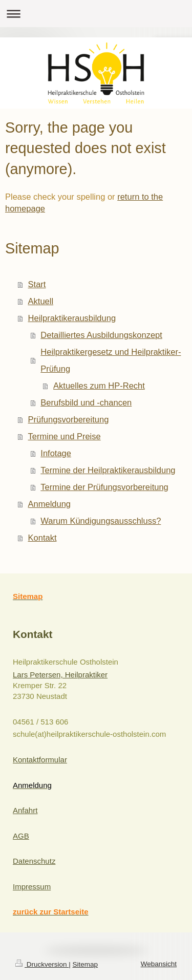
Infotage (56, 453)
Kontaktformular (40, 760)
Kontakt (42, 538)
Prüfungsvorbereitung (69, 419)
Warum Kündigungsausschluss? (101, 521)
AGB (21, 836)
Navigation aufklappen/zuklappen (96, 14)
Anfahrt (25, 810)
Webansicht (159, 964)
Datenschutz (34, 861)
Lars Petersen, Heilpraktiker (60, 675)
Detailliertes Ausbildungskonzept (101, 335)
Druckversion (42, 964)
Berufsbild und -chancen (86, 402)
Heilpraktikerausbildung (72, 318)
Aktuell (41, 301)
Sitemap (86, 964)
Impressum (32, 887)
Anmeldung (49, 504)
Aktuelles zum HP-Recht (99, 386)
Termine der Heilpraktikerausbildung (108, 470)
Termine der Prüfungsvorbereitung (104, 487)
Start (37, 284)
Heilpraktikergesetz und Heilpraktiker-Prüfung (111, 360)
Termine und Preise (65, 436)
